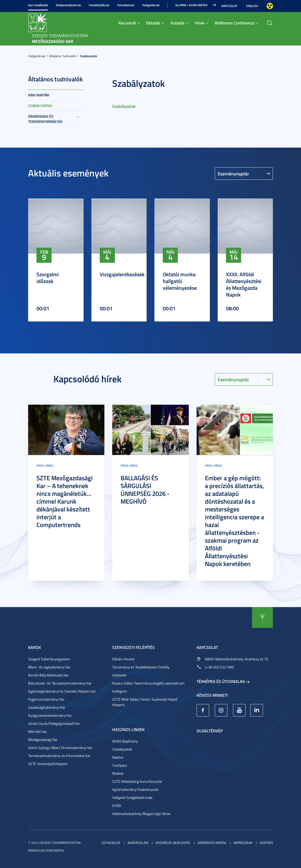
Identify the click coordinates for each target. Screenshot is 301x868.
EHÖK (117, 805)
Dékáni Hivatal (123, 659)
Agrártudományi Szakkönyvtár (136, 789)
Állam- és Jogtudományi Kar (49, 667)
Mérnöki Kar (37, 731)
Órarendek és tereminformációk (45, 119)
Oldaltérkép (210, 731)
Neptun (118, 757)
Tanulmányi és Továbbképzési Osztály (141, 667)
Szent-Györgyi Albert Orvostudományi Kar (60, 748)
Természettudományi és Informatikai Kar (59, 756)
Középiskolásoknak (68, 5)
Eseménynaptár (233, 174)
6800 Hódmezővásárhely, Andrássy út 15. (237, 659)
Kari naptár (39, 95)
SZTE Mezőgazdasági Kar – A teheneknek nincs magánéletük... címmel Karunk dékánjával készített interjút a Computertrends (65, 501)
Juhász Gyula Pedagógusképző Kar (54, 723)
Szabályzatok (89, 56)
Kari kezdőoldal (38, 5)
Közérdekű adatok (212, 843)
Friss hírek (45, 466)
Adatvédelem (138, 843)
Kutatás (178, 23)
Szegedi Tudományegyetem (49, 659)
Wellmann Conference (234, 23)
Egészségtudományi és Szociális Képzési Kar (62, 691)
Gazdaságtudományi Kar (47, 707)
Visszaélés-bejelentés (173, 843)
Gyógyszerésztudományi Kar (50, 715)
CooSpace (120, 765)
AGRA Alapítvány (125, 741)
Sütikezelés (111, 843)
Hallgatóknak (151, 5)
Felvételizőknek (99, 5)
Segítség (266, 843)
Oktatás (153, 23)
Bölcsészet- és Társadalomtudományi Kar (60, 683)
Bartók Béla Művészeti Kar (48, 675)
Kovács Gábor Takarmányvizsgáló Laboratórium (148, 683)
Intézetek (119, 675)
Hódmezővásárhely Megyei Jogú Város (141, 814)
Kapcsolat (229, 6)
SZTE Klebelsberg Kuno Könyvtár (137, 781)
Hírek (200, 23)
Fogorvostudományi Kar (46, 699)
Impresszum (243, 843)
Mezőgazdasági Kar (43, 739)
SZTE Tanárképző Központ (48, 764)
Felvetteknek (126, 5)
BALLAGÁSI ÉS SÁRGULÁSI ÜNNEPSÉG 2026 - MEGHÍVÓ (145, 490)
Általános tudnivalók (63, 56)
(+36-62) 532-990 (219, 667)
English (252, 6)
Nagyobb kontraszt (270, 6)
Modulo (118, 773)
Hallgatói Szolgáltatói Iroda (132, 797)
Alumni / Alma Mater (191, 5)
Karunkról (127, 23)
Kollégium (120, 691)
